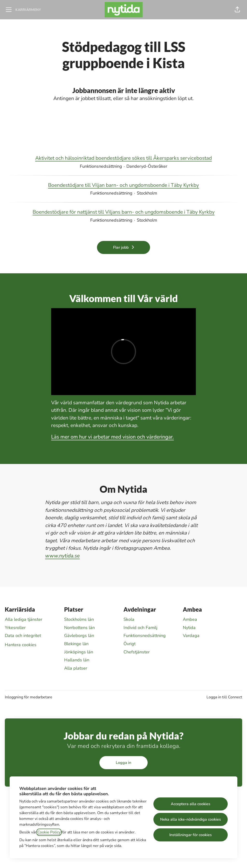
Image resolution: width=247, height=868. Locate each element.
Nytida (189, 628)
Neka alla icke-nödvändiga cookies (191, 819)
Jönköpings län (79, 652)
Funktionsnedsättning (145, 636)
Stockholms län (79, 619)
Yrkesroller (15, 628)
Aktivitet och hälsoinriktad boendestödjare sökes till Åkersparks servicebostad (123, 158)
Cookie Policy (49, 832)
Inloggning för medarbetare (29, 697)
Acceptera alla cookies (191, 804)
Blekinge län (76, 644)
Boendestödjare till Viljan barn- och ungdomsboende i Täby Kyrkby (123, 185)
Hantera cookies (21, 645)
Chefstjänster (137, 652)
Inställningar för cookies (191, 835)
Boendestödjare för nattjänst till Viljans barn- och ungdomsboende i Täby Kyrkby (124, 212)
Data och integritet (23, 636)
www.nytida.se (62, 556)
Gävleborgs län (79, 636)
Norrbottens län (79, 628)
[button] (237, 10)
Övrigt (130, 644)
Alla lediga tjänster (24, 619)
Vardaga (191, 636)
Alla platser (76, 668)
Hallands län (77, 660)
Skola (129, 619)
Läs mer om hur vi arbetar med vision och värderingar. (113, 437)
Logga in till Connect (224, 697)
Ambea (190, 619)
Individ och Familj (140, 628)
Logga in (123, 763)
